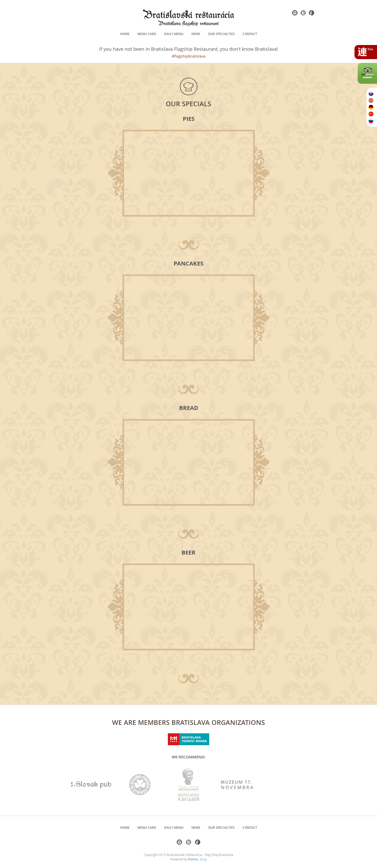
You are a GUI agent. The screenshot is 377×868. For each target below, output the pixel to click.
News (196, 34)
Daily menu (174, 34)
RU (371, 121)
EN (371, 100)
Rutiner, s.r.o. (198, 859)
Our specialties (221, 34)
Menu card (147, 34)
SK (371, 94)
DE (371, 107)
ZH (371, 114)
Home (125, 34)
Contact (250, 34)
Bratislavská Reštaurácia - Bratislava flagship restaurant (188, 18)
